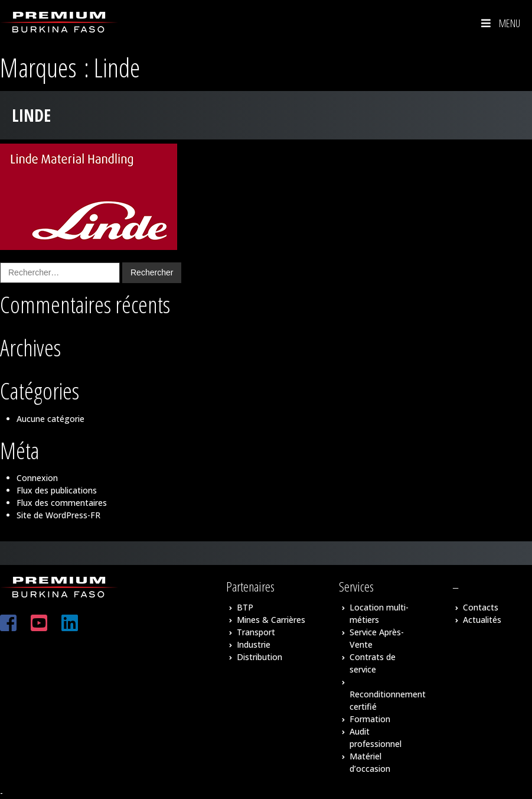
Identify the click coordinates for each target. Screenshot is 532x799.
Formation (370, 719)
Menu (500, 23)
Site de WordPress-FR (58, 515)
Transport (256, 632)
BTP (245, 607)
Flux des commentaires (62, 503)
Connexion (37, 478)
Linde (31, 115)
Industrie (254, 644)
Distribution (260, 657)
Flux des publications (57, 490)
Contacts (481, 607)
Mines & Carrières (271, 620)
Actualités (482, 620)
